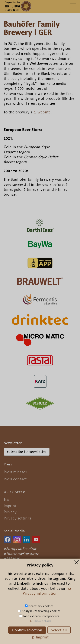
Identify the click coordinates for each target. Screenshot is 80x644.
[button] (7, 540)
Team (8, 500)
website (44, 112)
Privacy (10, 512)
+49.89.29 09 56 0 (22, 599)
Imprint (10, 506)
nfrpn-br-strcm (34, 605)
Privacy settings (17, 518)
